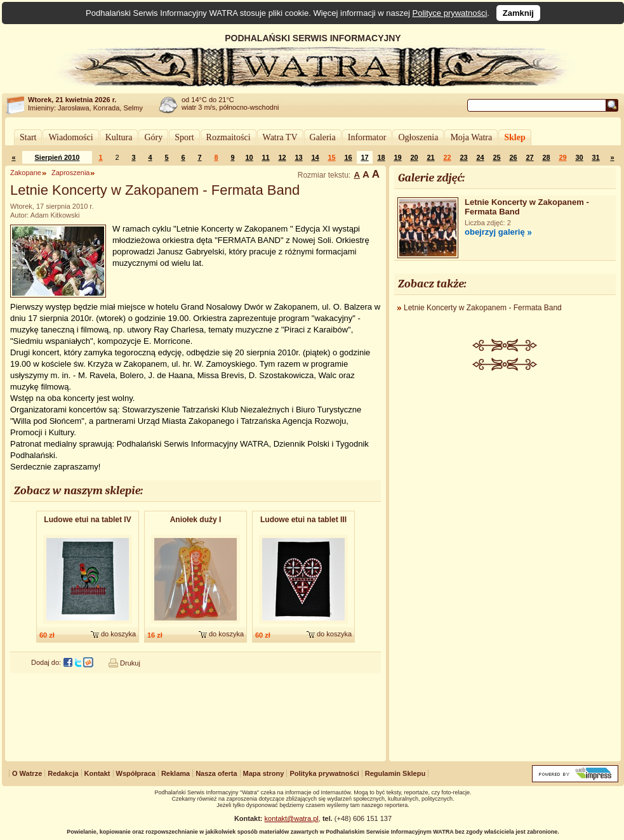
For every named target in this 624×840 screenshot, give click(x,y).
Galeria (323, 137)
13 (298, 157)
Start (28, 137)
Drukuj (130, 663)
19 (397, 157)
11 (265, 157)
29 (562, 157)
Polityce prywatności (450, 13)
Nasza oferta (216, 773)
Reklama (176, 773)
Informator (367, 137)
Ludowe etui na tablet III (303, 520)
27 (529, 157)
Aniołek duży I (196, 520)
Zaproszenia (71, 173)
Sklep (514, 137)
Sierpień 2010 (57, 157)
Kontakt (97, 773)
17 (364, 157)
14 (315, 157)
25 (496, 157)
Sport (184, 137)
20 (414, 157)
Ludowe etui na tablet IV (87, 520)
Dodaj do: (46, 662)
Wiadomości (70, 137)
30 (579, 157)
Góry (153, 137)
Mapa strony (264, 773)
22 (447, 157)
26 (513, 157)
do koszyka (118, 634)
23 (463, 157)
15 (331, 157)
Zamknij (518, 13)
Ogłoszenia (418, 137)
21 (430, 157)
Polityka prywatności (324, 773)
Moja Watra (471, 137)
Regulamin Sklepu (395, 773)
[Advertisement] (505, 567)
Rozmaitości (229, 137)
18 (381, 157)
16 (348, 157)
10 (249, 157)
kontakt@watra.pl (292, 818)
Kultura (119, 137)
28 (546, 157)
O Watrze (27, 773)
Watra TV (280, 137)
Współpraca (136, 773)
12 (282, 157)
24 (480, 157)
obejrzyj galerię (495, 232)
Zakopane (26, 173)
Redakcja (63, 773)
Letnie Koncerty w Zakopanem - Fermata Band (483, 308)
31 (595, 157)
